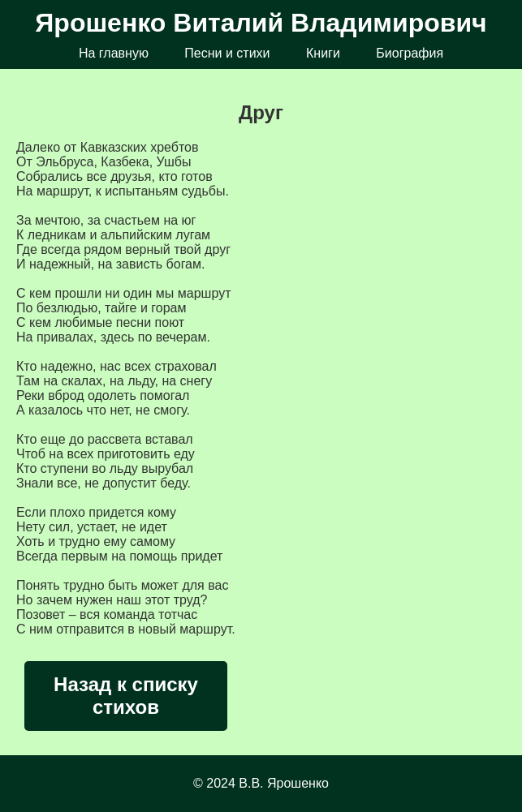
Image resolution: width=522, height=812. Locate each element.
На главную (114, 53)
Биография (410, 53)
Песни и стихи (227, 53)
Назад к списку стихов (126, 696)
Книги (323, 53)
